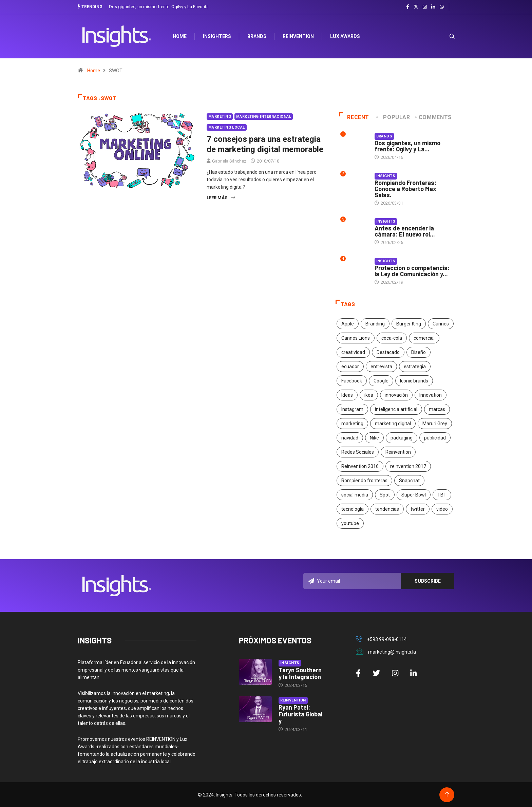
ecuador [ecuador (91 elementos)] (350, 367)
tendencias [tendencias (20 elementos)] (387, 509)
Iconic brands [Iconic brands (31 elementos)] (414, 381)
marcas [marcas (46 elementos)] (437, 409)
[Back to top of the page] (447, 794)
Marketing (220, 116)
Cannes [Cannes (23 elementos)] (441, 324)
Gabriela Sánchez (229, 161)
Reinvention (300, 36)
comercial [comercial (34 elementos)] (424, 338)
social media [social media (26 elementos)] (355, 495)
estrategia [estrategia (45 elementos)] (415, 367)
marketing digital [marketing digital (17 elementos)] (393, 424)
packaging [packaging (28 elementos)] (402, 438)
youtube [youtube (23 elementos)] (350, 523)
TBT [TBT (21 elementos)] (442, 495)
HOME (181, 36)
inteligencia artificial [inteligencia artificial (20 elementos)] (396, 409)
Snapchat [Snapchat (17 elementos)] (409, 481)
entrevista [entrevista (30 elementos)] (381, 367)
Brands (258, 36)
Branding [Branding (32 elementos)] (375, 324)
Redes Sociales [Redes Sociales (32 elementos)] (358, 452)
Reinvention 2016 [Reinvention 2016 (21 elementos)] (360, 466)
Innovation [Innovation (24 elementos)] (431, 395)
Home (94, 70)
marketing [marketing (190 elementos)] (352, 424)
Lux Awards (346, 36)
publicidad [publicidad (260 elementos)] (435, 438)
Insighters (218, 36)
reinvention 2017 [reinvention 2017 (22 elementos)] (408, 466)
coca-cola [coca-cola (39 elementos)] (392, 338)
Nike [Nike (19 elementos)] (374, 438)
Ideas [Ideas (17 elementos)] (347, 395)
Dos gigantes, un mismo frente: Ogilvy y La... (407, 146)
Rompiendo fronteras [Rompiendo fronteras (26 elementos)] (364, 481)
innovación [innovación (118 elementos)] (396, 395)
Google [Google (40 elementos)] (381, 381)
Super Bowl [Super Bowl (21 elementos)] (414, 495)
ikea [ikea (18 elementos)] (369, 395)
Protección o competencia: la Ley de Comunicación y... (412, 271)
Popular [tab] (394, 117)
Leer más (221, 197)
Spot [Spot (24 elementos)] (385, 495)
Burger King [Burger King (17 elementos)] (409, 324)
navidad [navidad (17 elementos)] (350, 438)
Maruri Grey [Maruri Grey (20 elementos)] (435, 424)
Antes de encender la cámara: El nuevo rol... (405, 231)
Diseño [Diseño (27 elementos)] (419, 352)
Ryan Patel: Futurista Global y (300, 714)
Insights (386, 176)
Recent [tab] (354, 117)
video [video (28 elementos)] (442, 509)
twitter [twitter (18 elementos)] (418, 509)
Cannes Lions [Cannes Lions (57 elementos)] (356, 338)
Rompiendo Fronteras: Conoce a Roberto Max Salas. (405, 188)
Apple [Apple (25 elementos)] (348, 324)
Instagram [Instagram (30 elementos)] (352, 409)
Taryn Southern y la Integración (300, 673)
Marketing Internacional (264, 116)
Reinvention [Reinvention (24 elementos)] (398, 452)
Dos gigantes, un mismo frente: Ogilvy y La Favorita (159, 7)
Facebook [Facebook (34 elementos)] (352, 381)
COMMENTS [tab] (434, 117)
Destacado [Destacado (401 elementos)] (388, 352)
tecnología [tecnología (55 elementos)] (353, 509)
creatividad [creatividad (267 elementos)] (353, 352)
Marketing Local (227, 127)
